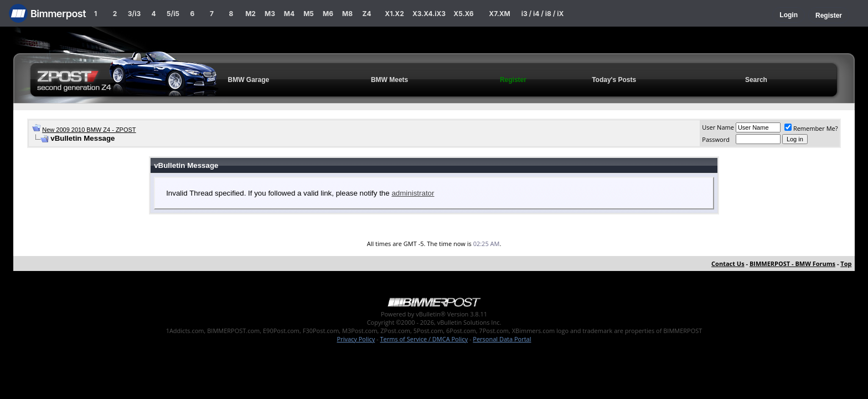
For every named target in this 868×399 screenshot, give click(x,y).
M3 (270, 14)
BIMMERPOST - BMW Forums (792, 264)
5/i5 (173, 14)
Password (716, 139)
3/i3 (134, 14)
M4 (289, 14)
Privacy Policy (356, 339)
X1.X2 (394, 14)
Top (846, 264)
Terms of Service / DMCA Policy (424, 339)
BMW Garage (249, 80)
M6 (328, 14)
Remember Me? (811, 128)
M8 (347, 14)
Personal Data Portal (502, 339)
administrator (413, 193)
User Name (718, 127)
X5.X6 (463, 14)
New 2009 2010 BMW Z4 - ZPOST (89, 130)
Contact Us (728, 264)
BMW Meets (389, 80)
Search (756, 80)
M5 (309, 14)
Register (829, 16)
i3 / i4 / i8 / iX (543, 14)
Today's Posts (614, 80)
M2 (250, 14)
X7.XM (499, 14)
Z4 (366, 14)
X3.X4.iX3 (429, 14)
